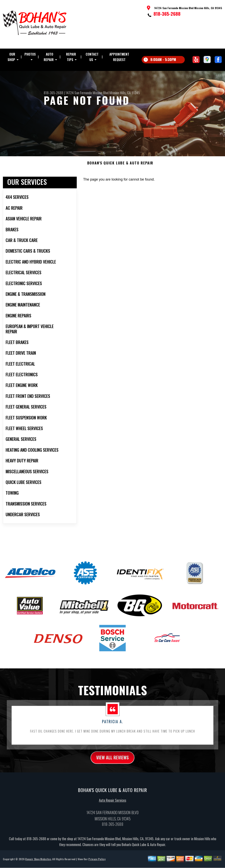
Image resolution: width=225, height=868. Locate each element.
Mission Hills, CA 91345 (125, 93)
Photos (30, 54)
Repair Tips (71, 57)
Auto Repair (49, 57)
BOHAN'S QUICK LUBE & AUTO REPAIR (120, 165)
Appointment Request (119, 57)
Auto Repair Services (112, 803)
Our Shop (11, 57)
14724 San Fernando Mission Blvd (87, 93)
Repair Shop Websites (38, 862)
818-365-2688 (167, 14)
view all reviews (113, 760)
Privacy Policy (97, 862)
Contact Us (92, 57)
